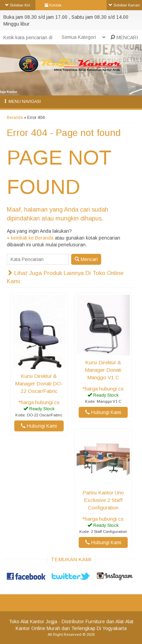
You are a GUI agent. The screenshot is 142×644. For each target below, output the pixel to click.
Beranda (15, 118)
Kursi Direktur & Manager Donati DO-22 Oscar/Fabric (39, 384)
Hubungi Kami (39, 426)
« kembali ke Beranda (30, 238)
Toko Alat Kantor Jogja (33, 622)
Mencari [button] (86, 259)
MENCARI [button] (124, 37)
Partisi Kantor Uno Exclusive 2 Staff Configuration (103, 500)
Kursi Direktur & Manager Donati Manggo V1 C (103, 370)
